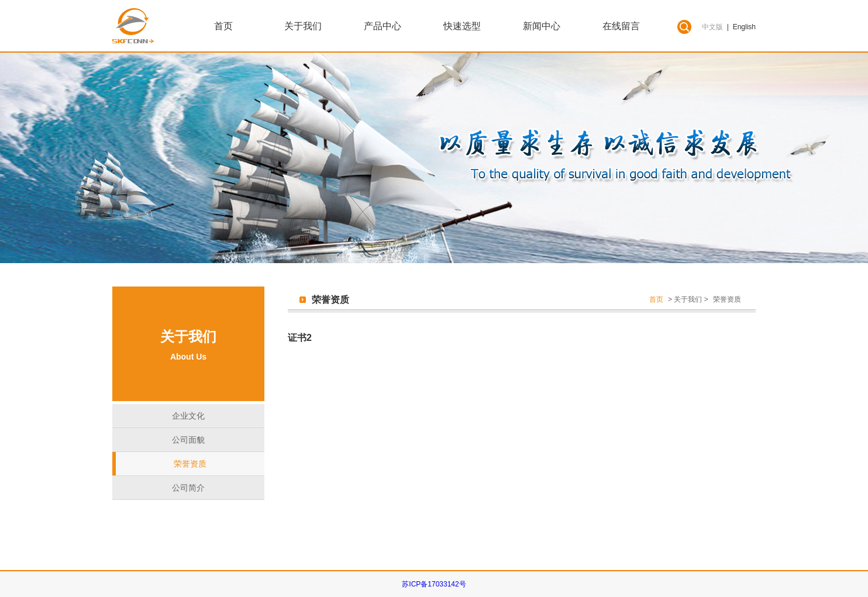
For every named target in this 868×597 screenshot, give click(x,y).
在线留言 (621, 26)
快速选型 (462, 26)
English (744, 27)
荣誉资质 (190, 464)
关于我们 (303, 26)
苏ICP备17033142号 (434, 584)
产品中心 (383, 26)
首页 (223, 26)
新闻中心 (542, 26)
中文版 (712, 27)
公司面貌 (188, 440)
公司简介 (188, 488)
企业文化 (188, 416)
